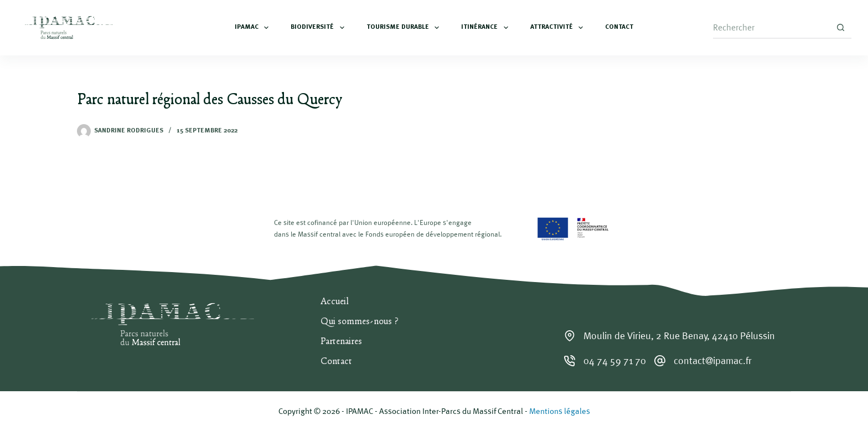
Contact (619, 27)
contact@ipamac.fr (713, 360)
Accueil (335, 302)
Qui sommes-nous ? (360, 322)
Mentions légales (560, 411)
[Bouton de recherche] (840, 28)
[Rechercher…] (771, 28)
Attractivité (559, 28)
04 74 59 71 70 (615, 360)
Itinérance (487, 28)
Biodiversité (319, 28)
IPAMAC (254, 28)
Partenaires (341, 342)
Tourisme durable (405, 28)
